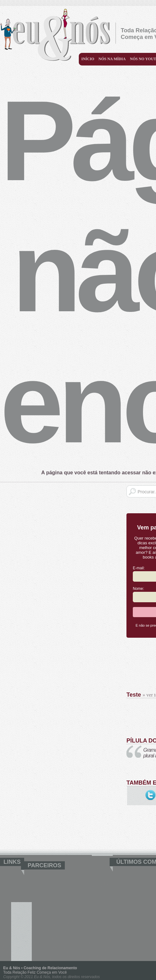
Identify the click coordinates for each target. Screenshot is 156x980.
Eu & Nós (58, 35)
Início (88, 59)
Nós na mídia (112, 59)
